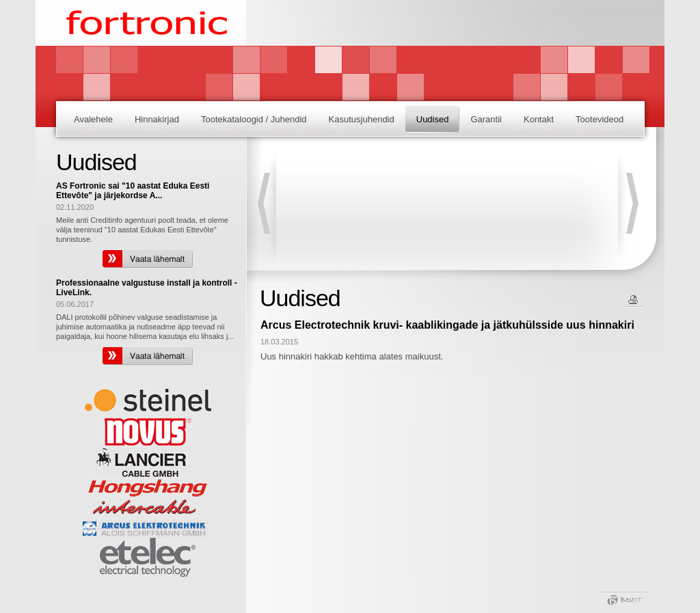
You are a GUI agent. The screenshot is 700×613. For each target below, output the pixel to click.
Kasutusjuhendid (362, 119)
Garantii (486, 119)
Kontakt (539, 119)
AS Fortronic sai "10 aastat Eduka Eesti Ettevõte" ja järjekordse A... (133, 191)
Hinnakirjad (157, 119)
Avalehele (93, 119)
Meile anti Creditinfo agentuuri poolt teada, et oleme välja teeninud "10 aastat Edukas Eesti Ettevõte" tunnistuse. (142, 230)
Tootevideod (600, 119)
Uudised (433, 119)
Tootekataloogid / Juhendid (254, 119)
